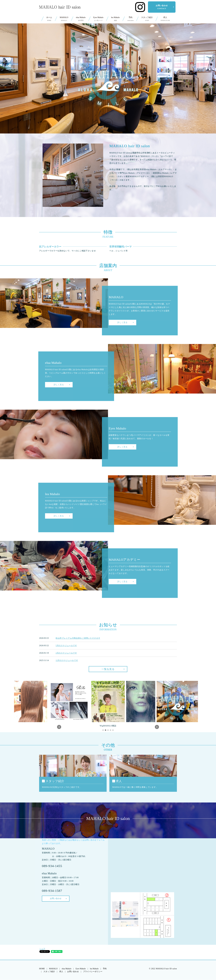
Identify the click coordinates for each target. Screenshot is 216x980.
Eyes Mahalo (98, 19)
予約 (130, 19)
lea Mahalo (115, 19)
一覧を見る (108, 669)
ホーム (49, 19)
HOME (42, 969)
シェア (42, 949)
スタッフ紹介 (147, 19)
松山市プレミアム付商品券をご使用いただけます (78, 638)
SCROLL (108, 122)
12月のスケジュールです (67, 660)
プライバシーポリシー (93, 972)
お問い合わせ (162, 7)
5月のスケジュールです (66, 646)
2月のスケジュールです (66, 653)
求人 (165, 19)
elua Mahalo (81, 19)
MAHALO (64, 19)
